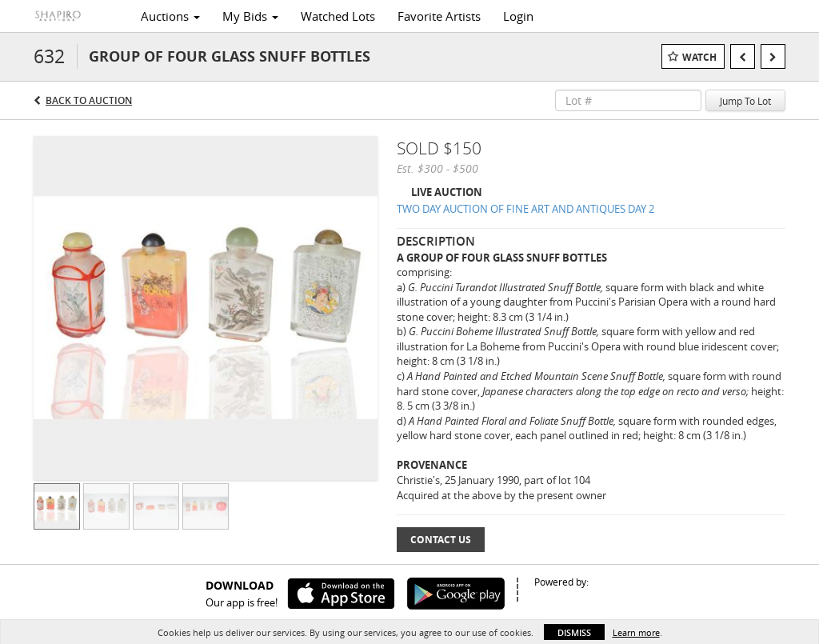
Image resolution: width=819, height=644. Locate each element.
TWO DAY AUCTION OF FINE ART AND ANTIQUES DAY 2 (525, 209)
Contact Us (441, 540)
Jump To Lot (745, 101)
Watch (699, 57)
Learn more (636, 632)
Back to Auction (89, 100)
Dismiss (574, 632)
